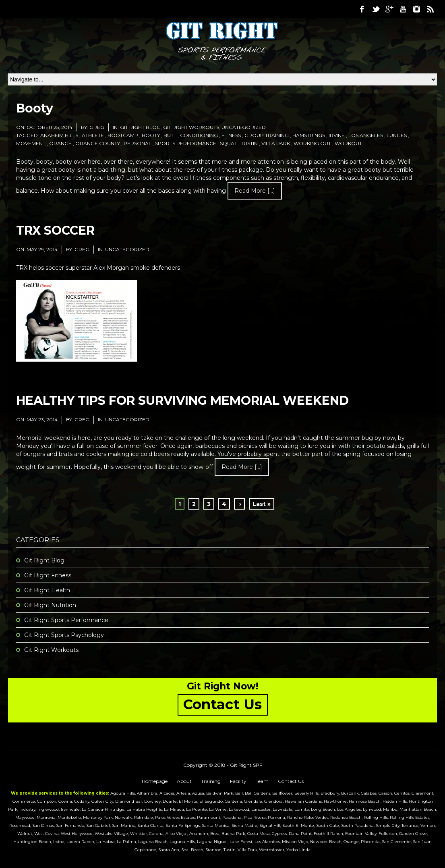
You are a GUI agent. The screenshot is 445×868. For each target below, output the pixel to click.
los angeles (366, 135)
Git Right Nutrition (50, 605)
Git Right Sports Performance (66, 620)
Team (262, 781)
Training (211, 781)
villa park (276, 143)
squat (229, 143)
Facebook (362, 9)
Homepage (155, 781)
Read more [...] (255, 191)
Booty (35, 108)
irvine (337, 135)
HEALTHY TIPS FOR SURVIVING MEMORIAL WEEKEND (182, 401)
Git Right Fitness (48, 575)
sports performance (186, 143)
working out (312, 143)
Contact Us (291, 781)
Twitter (375, 9)
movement (31, 143)
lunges (397, 135)
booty (151, 135)
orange (60, 143)
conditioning (199, 135)
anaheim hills (59, 135)
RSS (430, 9)
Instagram (416, 9)
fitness (231, 135)
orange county (98, 143)
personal (138, 143)
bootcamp (123, 135)
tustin (249, 143)
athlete (93, 135)
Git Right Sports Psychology (64, 635)
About (184, 781)
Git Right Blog (140, 127)
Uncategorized (244, 127)
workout (348, 143)
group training (267, 135)
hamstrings (309, 135)
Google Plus (389, 9)
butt (170, 135)
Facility (238, 781)
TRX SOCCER (55, 230)
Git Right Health (47, 590)
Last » (262, 504)
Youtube (403, 9)
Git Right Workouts (191, 127)
